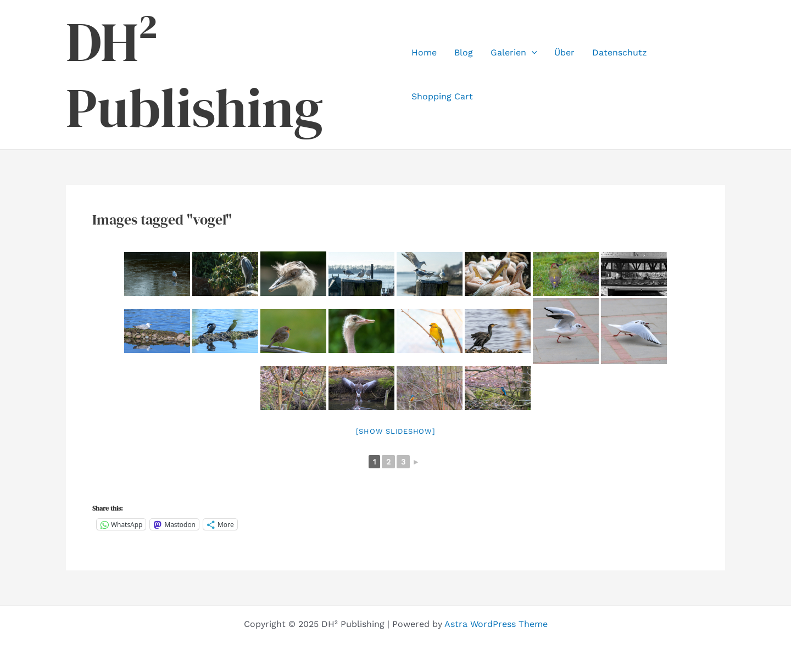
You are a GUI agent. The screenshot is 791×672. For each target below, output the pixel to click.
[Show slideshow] (396, 431)
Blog (464, 52)
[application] (532, 53)
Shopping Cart (442, 96)
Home (424, 52)
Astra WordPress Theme (496, 624)
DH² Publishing (194, 75)
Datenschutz (620, 52)
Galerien (514, 53)
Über (564, 52)
